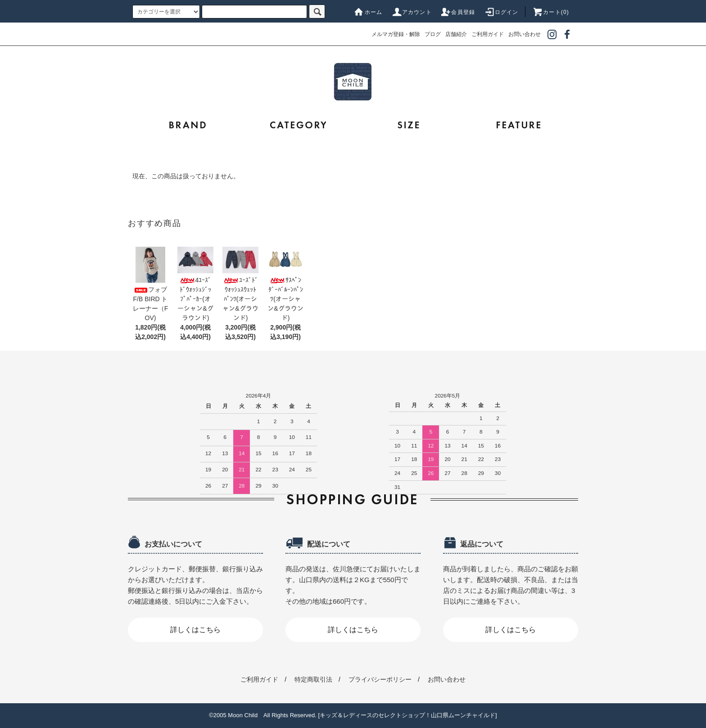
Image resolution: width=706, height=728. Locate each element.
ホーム (368, 12)
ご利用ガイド (488, 34)
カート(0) (551, 12)
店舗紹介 (456, 34)
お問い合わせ (525, 34)
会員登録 (458, 12)
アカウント (412, 12)
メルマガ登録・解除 (396, 34)
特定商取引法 (313, 679)
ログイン (501, 12)
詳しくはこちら (195, 630)
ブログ (433, 34)
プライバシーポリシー (380, 679)
